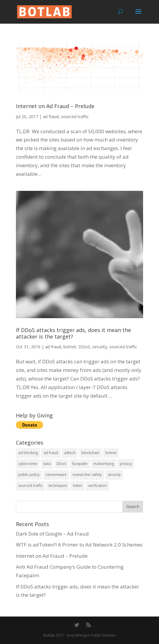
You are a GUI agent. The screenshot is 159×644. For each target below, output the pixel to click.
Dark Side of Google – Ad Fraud (52, 534)
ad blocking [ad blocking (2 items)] (28, 453)
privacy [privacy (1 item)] (126, 464)
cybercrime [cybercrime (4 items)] (28, 464)
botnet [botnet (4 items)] (111, 453)
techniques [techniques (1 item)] (58, 486)
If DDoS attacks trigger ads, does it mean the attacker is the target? (73, 333)
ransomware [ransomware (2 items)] (56, 475)
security (100, 347)
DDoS (84, 347)
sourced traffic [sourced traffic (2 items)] (31, 486)
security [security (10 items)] (114, 475)
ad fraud (51, 117)
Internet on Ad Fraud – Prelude (55, 106)
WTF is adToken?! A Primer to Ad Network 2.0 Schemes (79, 545)
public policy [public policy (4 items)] (29, 475)
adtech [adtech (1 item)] (70, 453)
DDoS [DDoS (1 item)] (61, 464)
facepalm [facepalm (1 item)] (80, 464)
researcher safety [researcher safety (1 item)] (87, 475)
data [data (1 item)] (47, 464)
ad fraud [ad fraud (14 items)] (51, 453)
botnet (70, 347)
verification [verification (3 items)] (97, 486)
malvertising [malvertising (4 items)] (104, 464)
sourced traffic (75, 117)
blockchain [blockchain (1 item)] (90, 453)
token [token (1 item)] (78, 486)
